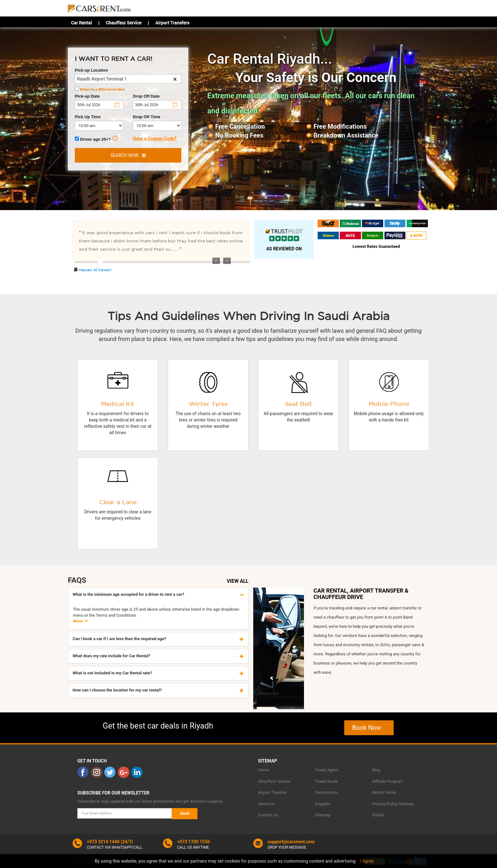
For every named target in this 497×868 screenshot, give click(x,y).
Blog (376, 770)
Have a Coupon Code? (155, 138)
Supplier (323, 804)
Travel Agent (326, 770)
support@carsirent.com (291, 842)
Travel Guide (326, 781)
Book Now (369, 728)
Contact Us (268, 815)
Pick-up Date (87, 96)
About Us (266, 804)
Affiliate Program (387, 781)
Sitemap (323, 815)
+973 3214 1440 (103, 842)
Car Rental (81, 23)
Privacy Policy (385, 804)
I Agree (367, 861)
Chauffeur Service (124, 23)
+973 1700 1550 (194, 842)
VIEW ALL (238, 581)
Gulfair (378, 815)
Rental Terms (384, 792)
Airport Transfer (272, 792)
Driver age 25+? (96, 139)
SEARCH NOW (128, 155)
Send (185, 813)
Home (264, 770)
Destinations (327, 792)
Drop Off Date (146, 96)
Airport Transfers (172, 23)
